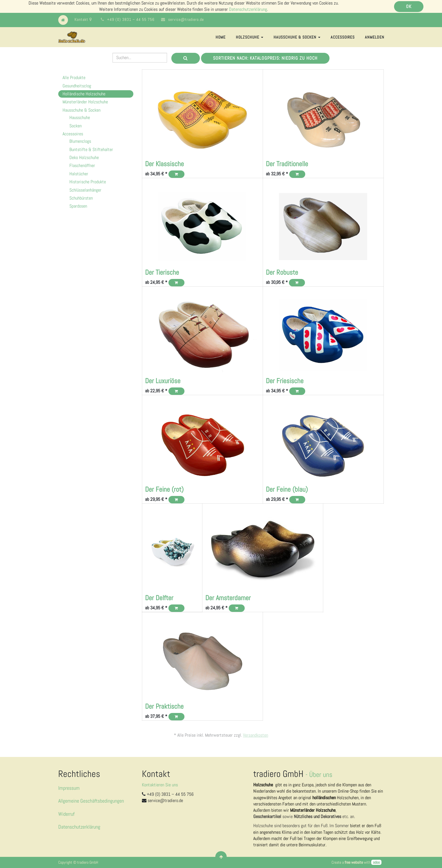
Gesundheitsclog (77, 86)
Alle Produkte (74, 78)
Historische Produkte (88, 182)
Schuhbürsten (81, 198)
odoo (376, 862)
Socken (76, 126)
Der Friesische (285, 381)
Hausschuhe (80, 117)
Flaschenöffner (82, 165)
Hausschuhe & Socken (82, 110)
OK (409, 6)
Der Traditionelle (287, 164)
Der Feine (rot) (164, 489)
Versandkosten (256, 735)
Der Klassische (164, 164)
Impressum (69, 788)
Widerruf (66, 814)
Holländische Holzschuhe (84, 94)
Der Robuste (282, 272)
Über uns (321, 774)
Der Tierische (162, 272)
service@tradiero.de (186, 19)
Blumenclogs (80, 141)
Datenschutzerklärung (248, 9)
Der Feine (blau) (287, 489)
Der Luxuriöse (163, 381)
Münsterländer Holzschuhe (85, 102)
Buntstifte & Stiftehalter (91, 149)
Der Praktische (164, 706)
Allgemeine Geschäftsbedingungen (91, 801)
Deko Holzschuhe (84, 157)
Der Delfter (159, 598)
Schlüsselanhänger (85, 190)
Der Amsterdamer (228, 598)
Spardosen (78, 206)
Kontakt (83, 19)
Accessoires (73, 134)
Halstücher (79, 174)
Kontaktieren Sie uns (160, 785)
